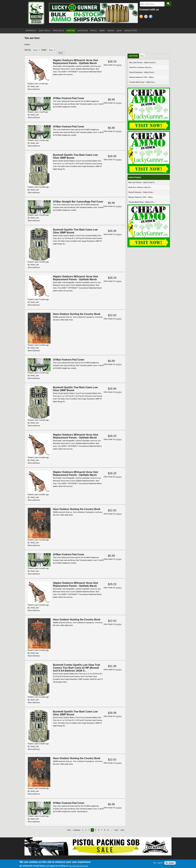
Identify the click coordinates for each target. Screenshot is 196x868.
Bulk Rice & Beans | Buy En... (141, 67)
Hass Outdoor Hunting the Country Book (77, 314)
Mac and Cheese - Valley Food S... (143, 62)
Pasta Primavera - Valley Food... (142, 72)
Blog (142, 56)
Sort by (28, 50)
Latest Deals (133, 56)
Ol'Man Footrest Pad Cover (69, 98)
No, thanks (170, 863)
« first (69, 830)
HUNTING (71, 31)
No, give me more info (78, 866)
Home (27, 45)
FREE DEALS (59, 31)
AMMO (102, 31)
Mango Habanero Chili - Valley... (142, 77)
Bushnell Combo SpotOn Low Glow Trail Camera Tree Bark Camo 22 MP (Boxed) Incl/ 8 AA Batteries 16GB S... (76, 668)
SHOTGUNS (83, 31)
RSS (142, 17)
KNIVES (111, 31)
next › (117, 830)
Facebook (146, 17)
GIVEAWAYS (31, 31)
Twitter (151, 17)
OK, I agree (158, 863)
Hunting (119, 65)
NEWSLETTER (130, 31)
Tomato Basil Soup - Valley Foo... (143, 82)
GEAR (119, 31)
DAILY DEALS (44, 31)
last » (123, 830)
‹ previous (76, 830)
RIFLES (94, 31)
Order (44, 50)
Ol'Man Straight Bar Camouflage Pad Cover (78, 202)
